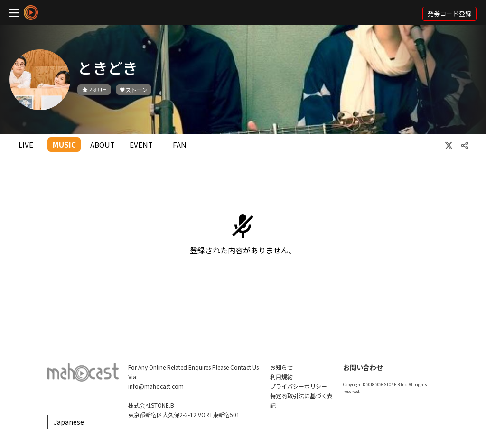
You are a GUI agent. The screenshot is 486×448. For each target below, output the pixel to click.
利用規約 (281, 377)
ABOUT (103, 145)
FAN (180, 145)
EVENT (141, 145)
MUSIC (64, 145)
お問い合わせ (363, 367)
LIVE (26, 145)
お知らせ (281, 367)
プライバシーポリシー (299, 386)
